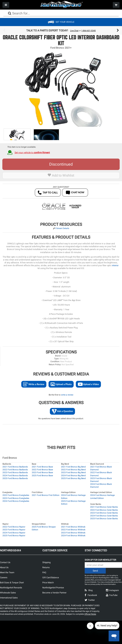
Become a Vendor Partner (54, 593)
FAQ (44, 572)
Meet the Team (7, 572)
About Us (4, 567)
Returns (46, 567)
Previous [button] (4, 30)
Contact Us (5, 562)
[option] (61, 30)
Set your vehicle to (32, 153)
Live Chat (74, 31)
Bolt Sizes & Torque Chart (12, 583)
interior (115, 266)
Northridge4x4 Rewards (11, 588)
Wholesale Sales (8, 593)
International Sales (9, 598)
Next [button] (118, 30)
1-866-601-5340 (89, 31)
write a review (67, 395)
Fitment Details (62, 228)
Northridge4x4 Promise (53, 588)
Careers (4, 577)
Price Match (48, 583)
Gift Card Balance (51, 577)
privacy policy (95, 584)
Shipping (46, 562)
